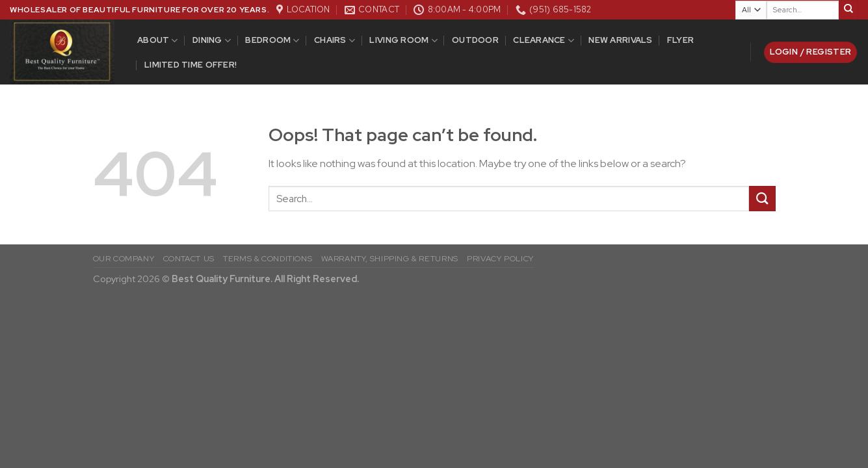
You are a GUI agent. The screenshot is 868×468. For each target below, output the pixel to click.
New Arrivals (620, 40)
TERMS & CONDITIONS (268, 259)
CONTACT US (189, 259)
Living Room (403, 41)
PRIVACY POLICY (500, 259)
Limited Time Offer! (191, 65)
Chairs (335, 41)
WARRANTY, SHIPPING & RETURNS (390, 259)
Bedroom (272, 41)
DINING (212, 41)
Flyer (680, 40)
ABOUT (158, 41)
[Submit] (848, 10)
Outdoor (475, 40)
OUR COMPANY (124, 259)
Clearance (544, 41)
